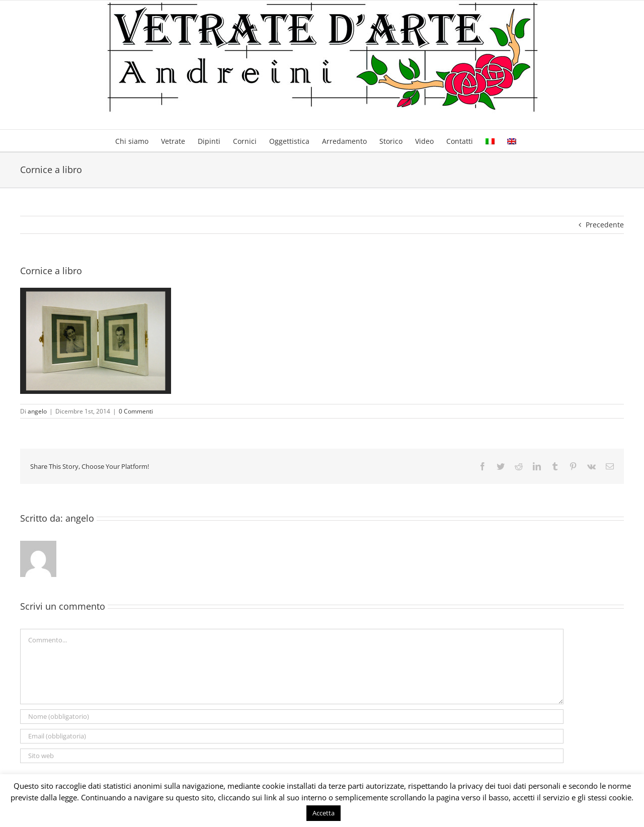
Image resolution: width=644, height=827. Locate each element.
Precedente (605, 225)
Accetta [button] (324, 813)
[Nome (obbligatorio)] (292, 717)
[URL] (292, 756)
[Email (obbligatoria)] (292, 736)
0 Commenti (136, 411)
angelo (37, 411)
